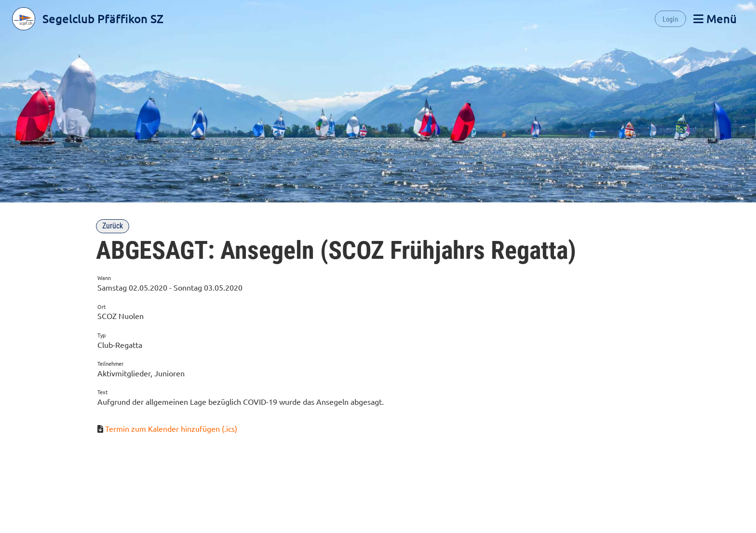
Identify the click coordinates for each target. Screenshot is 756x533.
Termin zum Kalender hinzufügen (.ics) (171, 428)
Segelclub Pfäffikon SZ (103, 19)
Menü (715, 19)
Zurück (113, 226)
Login (670, 19)
